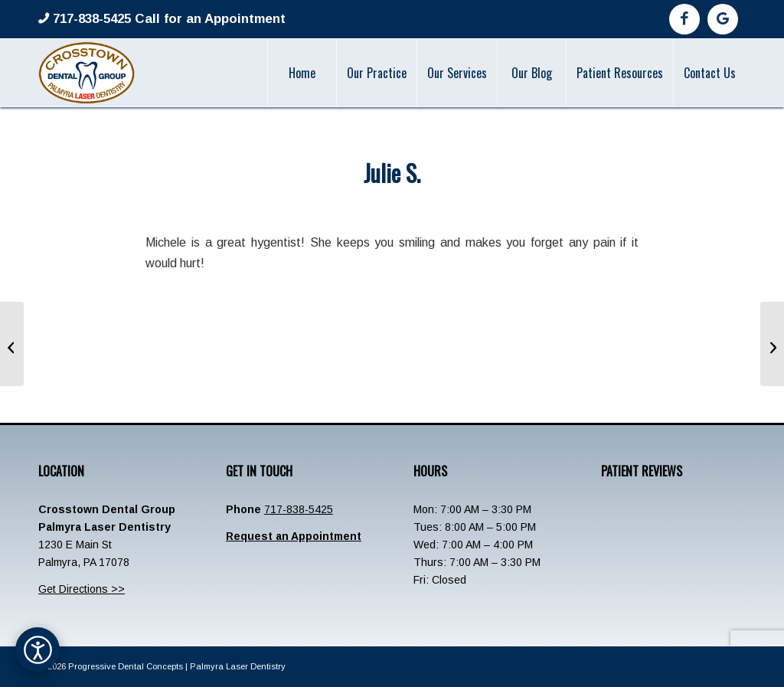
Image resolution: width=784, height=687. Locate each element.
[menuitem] (302, 73)
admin (448, 205)
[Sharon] (12, 344)
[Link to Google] (723, 19)
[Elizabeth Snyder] (772, 344)
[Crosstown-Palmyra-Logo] (87, 73)
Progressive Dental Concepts (126, 666)
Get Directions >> (82, 589)
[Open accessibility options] (38, 649)
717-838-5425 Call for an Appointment (167, 19)
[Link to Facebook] (684, 19)
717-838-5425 (299, 509)
